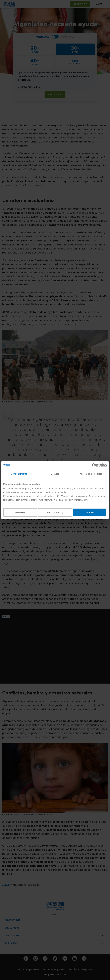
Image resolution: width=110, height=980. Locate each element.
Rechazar (20, 512)
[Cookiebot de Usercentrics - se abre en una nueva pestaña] (94, 465)
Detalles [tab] (55, 474)
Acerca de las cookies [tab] (91, 474)
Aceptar (90, 512)
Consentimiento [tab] (19, 474)
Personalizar (55, 512)
